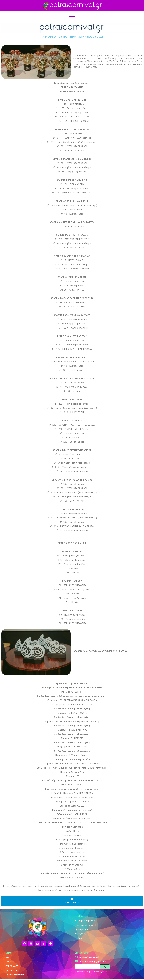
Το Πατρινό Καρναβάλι (85, 921)
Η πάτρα (79, 938)
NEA (8, 957)
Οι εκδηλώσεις (81, 929)
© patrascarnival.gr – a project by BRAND (91, 972)
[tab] (72, 901)
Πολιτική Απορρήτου (15, 975)
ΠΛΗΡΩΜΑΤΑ (12, 966)
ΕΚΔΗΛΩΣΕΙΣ (12, 962)
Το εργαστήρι (81, 934)
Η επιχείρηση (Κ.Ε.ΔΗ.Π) (86, 925)
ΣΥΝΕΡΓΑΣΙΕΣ (12, 970)
